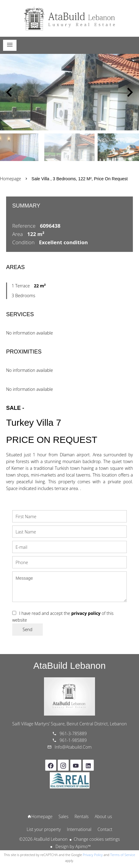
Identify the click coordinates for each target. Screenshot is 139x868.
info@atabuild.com (73, 747)
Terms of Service (123, 855)
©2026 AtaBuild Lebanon (43, 839)
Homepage (70, 18)
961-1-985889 (73, 740)
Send (27, 629)
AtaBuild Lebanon (69, 666)
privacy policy (86, 613)
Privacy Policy (93, 855)
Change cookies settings (97, 839)
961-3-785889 (73, 733)
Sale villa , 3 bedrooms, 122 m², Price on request (80, 179)
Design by (73, 846)
